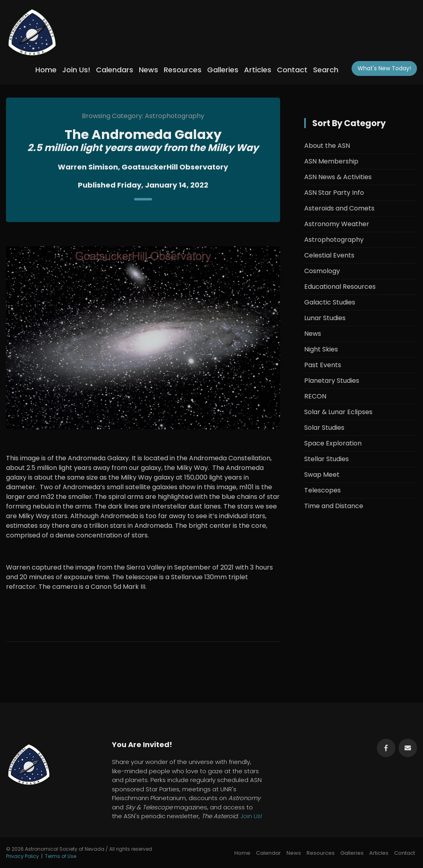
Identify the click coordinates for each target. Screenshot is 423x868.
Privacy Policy (22, 856)
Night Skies (321, 349)
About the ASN (327, 146)
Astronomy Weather (337, 224)
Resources (183, 70)
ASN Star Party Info (334, 193)
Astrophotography (334, 240)
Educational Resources (340, 287)
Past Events (323, 365)
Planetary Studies (332, 381)
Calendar (268, 853)
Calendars (115, 70)
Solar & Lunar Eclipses (338, 412)
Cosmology (322, 271)
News (148, 70)
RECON (315, 396)
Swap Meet (322, 475)
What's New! (384, 68)
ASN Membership (331, 161)
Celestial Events (329, 255)
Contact (292, 70)
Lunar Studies (325, 318)
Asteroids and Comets (339, 208)
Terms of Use (61, 856)
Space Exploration (333, 443)
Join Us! (76, 70)
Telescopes (322, 490)
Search (326, 70)
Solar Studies (324, 428)
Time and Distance (334, 506)
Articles (258, 70)
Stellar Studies (326, 459)
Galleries (223, 70)
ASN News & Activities (338, 177)
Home (46, 70)
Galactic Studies (330, 302)
